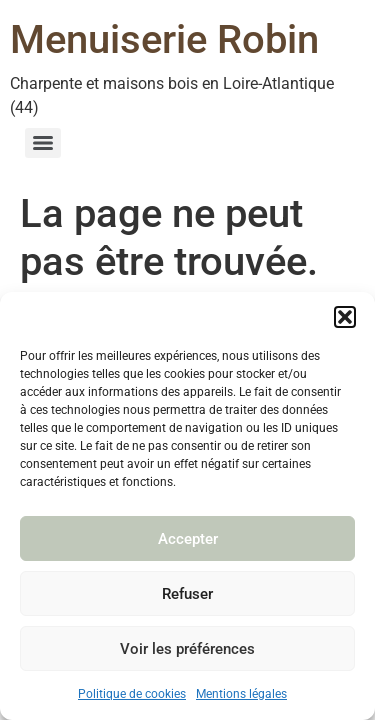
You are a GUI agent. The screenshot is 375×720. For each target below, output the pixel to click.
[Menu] (43, 143)
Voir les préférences (187, 649)
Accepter (188, 539)
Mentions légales (241, 694)
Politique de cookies (132, 694)
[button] (345, 317)
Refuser (187, 594)
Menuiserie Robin (164, 39)
